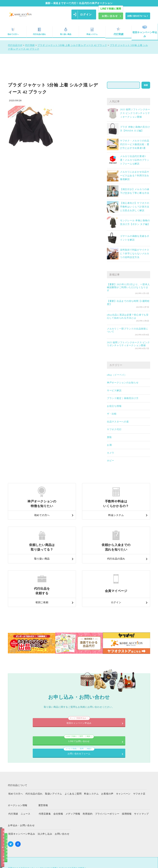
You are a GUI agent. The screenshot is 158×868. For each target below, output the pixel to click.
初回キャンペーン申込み (145, 31)
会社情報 (58, 763)
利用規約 (88, 763)
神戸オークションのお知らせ (123, 383)
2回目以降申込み (110, 863)
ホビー (111, 461)
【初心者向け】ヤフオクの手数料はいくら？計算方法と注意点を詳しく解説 (135, 207)
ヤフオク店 (139, 743)
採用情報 (127, 763)
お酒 (109, 445)
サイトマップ (141, 763)
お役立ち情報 (114, 406)
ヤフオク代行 (114, 429)
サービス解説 (114, 390)
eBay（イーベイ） (117, 375)
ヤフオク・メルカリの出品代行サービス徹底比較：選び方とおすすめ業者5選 (135, 144)
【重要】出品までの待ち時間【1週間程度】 (128, 303)
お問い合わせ (62, 783)
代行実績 (118, 31)
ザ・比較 (112, 414)
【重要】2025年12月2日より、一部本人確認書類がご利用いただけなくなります (128, 287)
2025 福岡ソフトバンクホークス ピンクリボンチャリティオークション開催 (135, 113)
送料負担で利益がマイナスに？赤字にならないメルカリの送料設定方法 (135, 254)
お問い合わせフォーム (112, 699)
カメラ (111, 453)
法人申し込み (45, 783)
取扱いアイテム (54, 743)
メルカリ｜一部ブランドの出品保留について (128, 330)
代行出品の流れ (39, 31)
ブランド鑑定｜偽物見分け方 (123, 398)
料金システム (92, 31)
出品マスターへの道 (118, 422)
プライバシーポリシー (107, 763)
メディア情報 (73, 763)
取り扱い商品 (66, 31)
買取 (109, 437)
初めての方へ (16, 743)
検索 (146, 85)
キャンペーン (123, 743)
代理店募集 (45, 763)
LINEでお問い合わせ (46, 699)
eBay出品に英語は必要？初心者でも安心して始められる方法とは (128, 316)
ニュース (26, 763)
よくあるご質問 (73, 743)
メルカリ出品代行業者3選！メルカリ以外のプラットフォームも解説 (135, 160)
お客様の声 (107, 743)
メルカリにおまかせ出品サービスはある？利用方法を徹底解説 (135, 176)
